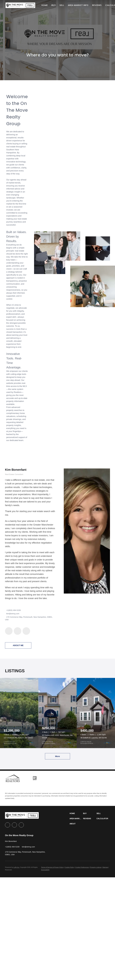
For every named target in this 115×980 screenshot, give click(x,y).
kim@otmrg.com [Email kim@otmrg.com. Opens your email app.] (13, 614)
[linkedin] (18, 631)
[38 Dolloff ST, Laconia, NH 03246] (96, 713)
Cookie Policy (69, 867)
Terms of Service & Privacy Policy (52, 867)
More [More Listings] (57, 756)
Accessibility (45, 870)
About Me (18, 645)
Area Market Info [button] (78, 5)
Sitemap (105, 867)
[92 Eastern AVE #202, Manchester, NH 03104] (57, 713)
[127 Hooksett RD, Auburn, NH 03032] (19, 713)
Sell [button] (62, 5)
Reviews (97, 5)
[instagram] (26, 631)
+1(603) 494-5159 (13, 610)
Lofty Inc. (17, 867)
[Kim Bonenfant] (87, 531)
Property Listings (96, 867)
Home (45, 5)
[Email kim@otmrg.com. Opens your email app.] (28, 847)
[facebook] (9, 631)
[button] (21, 5)
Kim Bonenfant (16, 470)
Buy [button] (54, 5)
